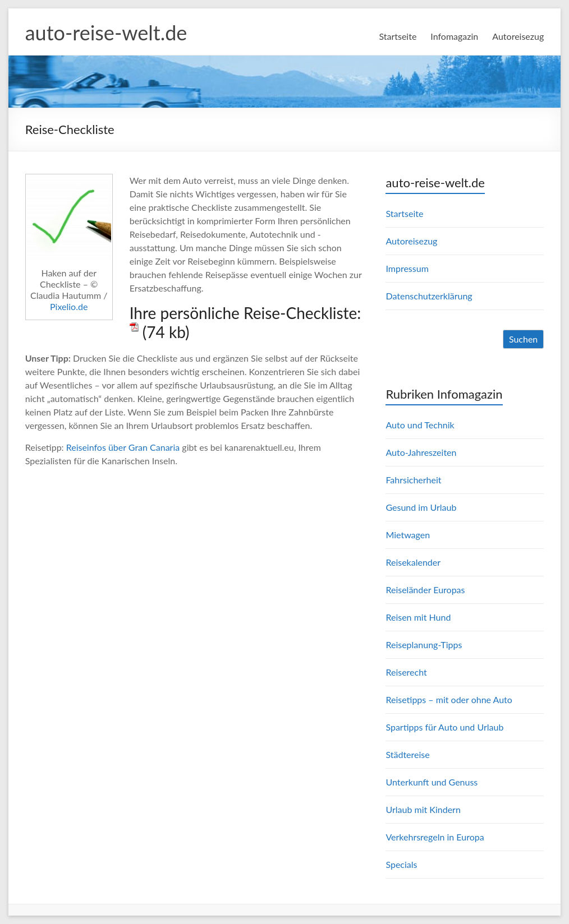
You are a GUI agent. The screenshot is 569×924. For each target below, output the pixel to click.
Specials (401, 864)
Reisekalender (413, 562)
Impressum (407, 268)
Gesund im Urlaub (421, 507)
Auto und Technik (420, 425)
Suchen (523, 339)
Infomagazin (454, 36)
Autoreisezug (518, 36)
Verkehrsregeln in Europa (435, 837)
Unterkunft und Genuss (432, 782)
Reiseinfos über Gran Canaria (123, 447)
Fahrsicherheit (413, 480)
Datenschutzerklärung (429, 296)
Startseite (398, 36)
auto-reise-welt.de (106, 33)
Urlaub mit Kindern (423, 809)
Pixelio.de (69, 306)
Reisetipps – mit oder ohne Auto (449, 699)
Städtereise (407, 754)
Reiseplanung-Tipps (424, 645)
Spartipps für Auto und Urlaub (444, 727)
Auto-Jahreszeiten (421, 452)
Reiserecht (406, 672)
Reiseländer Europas (425, 590)
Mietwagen (408, 535)
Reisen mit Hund (418, 617)
